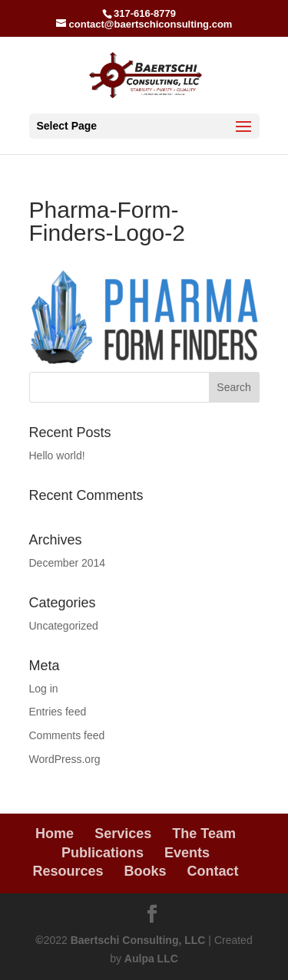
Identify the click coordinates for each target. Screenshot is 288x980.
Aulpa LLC (151, 959)
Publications (103, 853)
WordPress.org (65, 759)
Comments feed (67, 735)
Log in (44, 689)
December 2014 (68, 563)
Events (187, 853)
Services (123, 834)
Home (55, 834)
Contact (213, 871)
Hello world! (57, 455)
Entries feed (58, 712)
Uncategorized (64, 626)
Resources (68, 871)
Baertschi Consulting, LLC (138, 940)
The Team (204, 834)
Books (146, 871)
